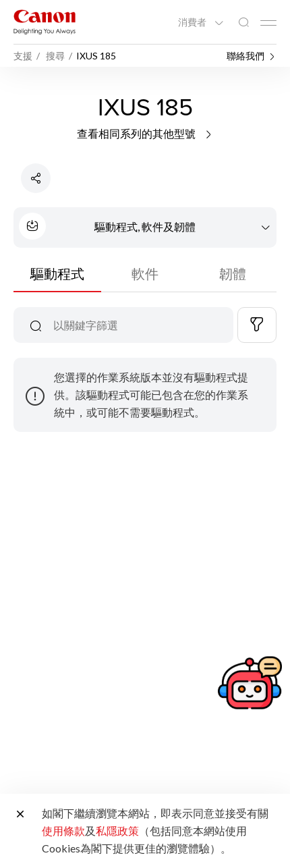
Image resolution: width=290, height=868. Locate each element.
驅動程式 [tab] (57, 273)
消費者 (193, 22)
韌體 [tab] (233, 273)
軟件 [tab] (145, 273)
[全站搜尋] (243, 23)
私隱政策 (117, 831)
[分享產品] (36, 178)
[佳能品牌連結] (45, 22)
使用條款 (63, 831)
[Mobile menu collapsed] (268, 23)
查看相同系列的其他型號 (145, 133)
